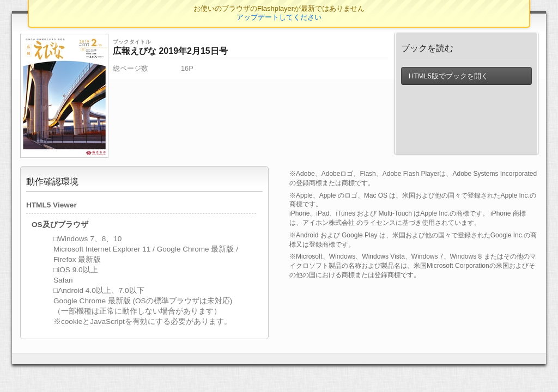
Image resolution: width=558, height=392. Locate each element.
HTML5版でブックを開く (448, 76)
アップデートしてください (279, 17)
